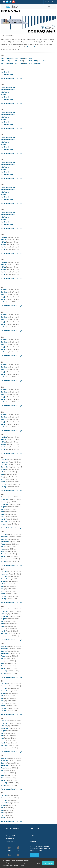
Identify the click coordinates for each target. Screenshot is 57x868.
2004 (17, 63)
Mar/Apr (4, 247)
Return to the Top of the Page (12, 78)
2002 (7, 63)
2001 (3, 63)
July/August (5, 92)
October (4, 464)
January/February (7, 74)
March (3, 482)
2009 (40, 63)
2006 (26, 63)
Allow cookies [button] (48, 863)
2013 (17, 61)
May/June (4, 95)
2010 (3, 61)
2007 (30, 63)
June (3, 474)
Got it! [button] (39, 863)
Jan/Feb (4, 249)
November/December (8, 87)
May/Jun (4, 244)
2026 (30, 58)
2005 (21, 63)
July (2, 472)
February (4, 484)
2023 (17, 58)
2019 (44, 61)
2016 (30, 61)
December (5, 460)
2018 (40, 61)
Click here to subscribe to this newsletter (41, 47)
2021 (7, 58)
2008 (35, 63)
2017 (35, 61)
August (4, 469)
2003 (12, 63)
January (4, 487)
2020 (3, 58)
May (2, 477)
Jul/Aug (3, 242)
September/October (8, 90)
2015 (26, 61)
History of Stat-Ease (11, 836)
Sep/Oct (4, 240)
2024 (21, 58)
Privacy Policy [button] (19, 865)
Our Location (33, 833)
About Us (8, 833)
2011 (7, 61)
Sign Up (34, 855)
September (5, 467)
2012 (12, 61)
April (3, 479)
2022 (12, 58)
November (5, 462)
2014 (21, 61)
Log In (47, 2)
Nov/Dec (4, 237)
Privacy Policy (10, 839)
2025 (26, 58)
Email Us (32, 836)
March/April (5, 72)
